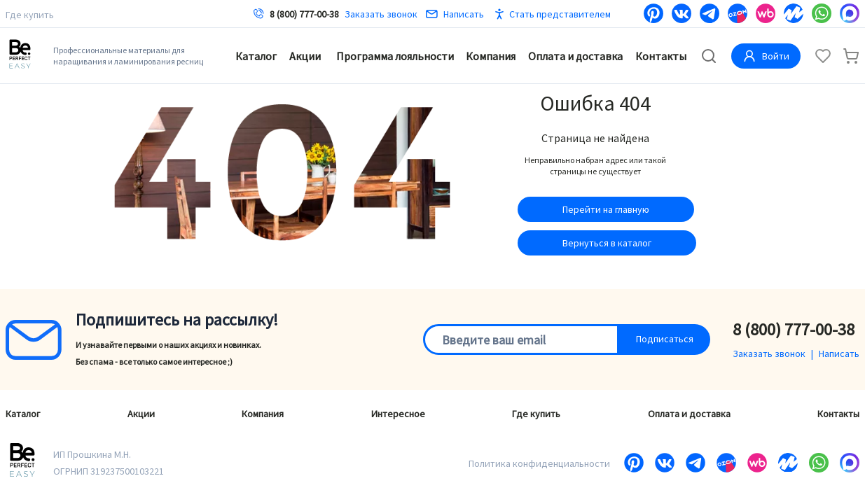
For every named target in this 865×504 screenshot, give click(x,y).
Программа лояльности (395, 56)
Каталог (256, 56)
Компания (491, 56)
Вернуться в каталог (607, 243)
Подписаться (665, 339)
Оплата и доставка (575, 56)
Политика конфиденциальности (539, 463)
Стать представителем (560, 14)
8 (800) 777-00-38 (304, 14)
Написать (455, 14)
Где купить (30, 15)
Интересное (398, 414)
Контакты (661, 56)
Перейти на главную (606, 209)
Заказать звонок (381, 14)
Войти (766, 56)
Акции (305, 56)
